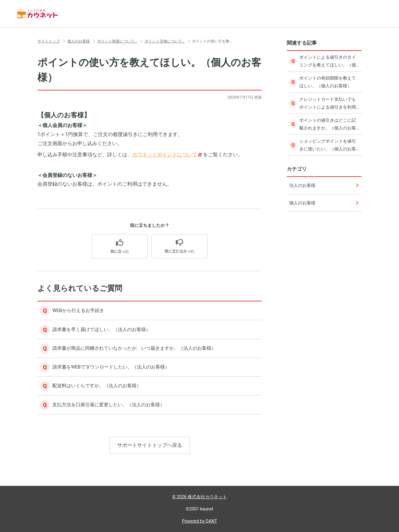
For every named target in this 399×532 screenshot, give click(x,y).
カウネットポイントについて (165, 155)
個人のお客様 (79, 41)
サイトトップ (49, 41)
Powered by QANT (200, 521)
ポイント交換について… (165, 41)
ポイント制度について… (117, 41)
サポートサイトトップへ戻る (150, 452)
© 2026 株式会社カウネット (199, 497)
